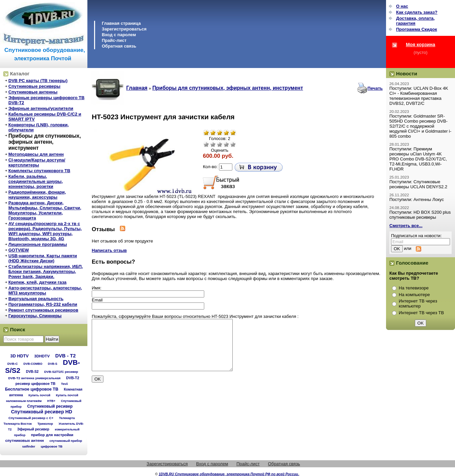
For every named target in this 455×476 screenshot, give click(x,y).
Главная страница (121, 23)
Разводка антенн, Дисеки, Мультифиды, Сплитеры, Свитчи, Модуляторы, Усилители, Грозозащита (45, 210)
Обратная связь (119, 46)
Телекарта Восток (18, 424)
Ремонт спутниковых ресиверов (43, 310)
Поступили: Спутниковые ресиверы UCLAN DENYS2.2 (418, 184)
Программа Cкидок (416, 29)
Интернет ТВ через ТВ (421, 313)
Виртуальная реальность (36, 299)
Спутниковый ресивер (50, 406)
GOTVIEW (19, 250)
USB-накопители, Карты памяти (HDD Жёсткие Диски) (43, 258)
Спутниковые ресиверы (34, 86)
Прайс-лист (114, 40)
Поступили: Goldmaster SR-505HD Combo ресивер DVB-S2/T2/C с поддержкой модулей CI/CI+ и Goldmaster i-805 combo (420, 126)
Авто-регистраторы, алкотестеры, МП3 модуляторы (45, 290)
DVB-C (13, 364)
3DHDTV (42, 356)
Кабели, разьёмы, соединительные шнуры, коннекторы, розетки (36, 181)
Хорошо (226, 144)
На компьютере (414, 295)
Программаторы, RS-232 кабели (43, 304)
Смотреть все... (406, 226)
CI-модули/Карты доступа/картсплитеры (37, 162)
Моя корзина (421, 45)
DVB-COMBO (33, 364)
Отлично (233, 144)
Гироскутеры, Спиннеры (35, 316)
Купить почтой (39, 395)
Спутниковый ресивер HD (42, 412)
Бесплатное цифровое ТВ (32, 389)
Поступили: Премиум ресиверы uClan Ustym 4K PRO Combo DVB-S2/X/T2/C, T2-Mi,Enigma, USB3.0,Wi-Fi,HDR (418, 159)
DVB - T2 (65, 356)
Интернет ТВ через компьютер (418, 303)
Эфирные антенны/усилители (41, 108)
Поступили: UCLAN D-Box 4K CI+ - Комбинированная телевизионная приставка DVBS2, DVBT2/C (419, 96)
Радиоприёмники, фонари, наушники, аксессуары (37, 195)
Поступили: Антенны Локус (417, 199)
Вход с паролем (119, 35)
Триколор (45, 424)
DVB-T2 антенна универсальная (34, 378)
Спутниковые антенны (33, 92)
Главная (137, 88)
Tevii (64, 384)
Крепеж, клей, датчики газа (37, 282)
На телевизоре (414, 288)
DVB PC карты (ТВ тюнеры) (38, 81)
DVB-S (53, 364)
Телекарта (67, 418)
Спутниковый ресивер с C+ (31, 418)
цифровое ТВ (52, 446)
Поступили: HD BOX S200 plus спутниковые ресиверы (420, 215)
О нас (402, 6)
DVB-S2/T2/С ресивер (61, 372)
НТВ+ (51, 401)
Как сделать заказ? (417, 12)
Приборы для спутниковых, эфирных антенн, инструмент (45, 142)
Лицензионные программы (38, 244)
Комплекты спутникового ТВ (39, 171)
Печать (375, 88)
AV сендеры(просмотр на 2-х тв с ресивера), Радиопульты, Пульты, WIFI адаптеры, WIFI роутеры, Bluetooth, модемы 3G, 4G (45, 231)
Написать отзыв (109, 250)
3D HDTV (20, 356)
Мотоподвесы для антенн (36, 154)
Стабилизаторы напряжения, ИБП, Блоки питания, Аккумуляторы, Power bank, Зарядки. (46, 271)
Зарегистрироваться (124, 29)
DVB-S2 (32, 372)
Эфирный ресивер (33, 429)
